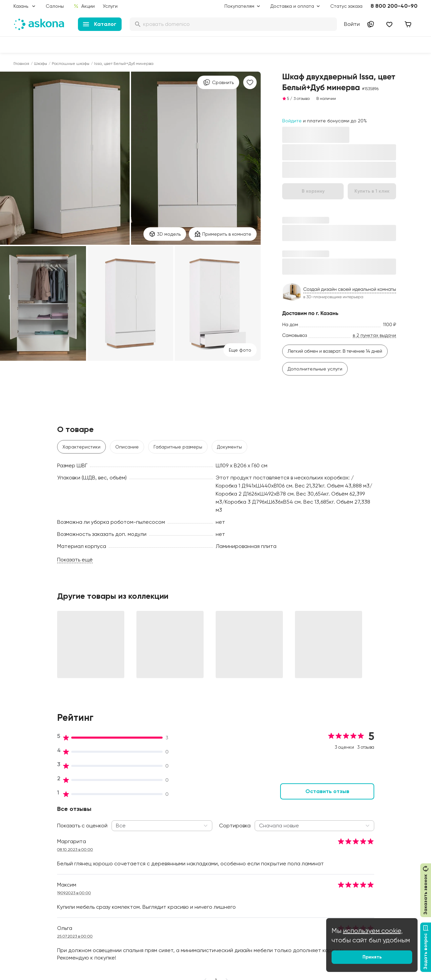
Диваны (22, 824)
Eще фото (240, 350)
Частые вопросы (116, 890)
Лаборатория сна (118, 852)
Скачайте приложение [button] (108, 949)
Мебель (22, 871)
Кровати (23, 815)
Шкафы (40, 64)
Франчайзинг (363, 852)
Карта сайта (195, 925)
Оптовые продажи (369, 815)
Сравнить (218, 82)
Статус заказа (346, 6)
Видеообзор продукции (124, 871)
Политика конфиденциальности (205, 865)
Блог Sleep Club (282, 805)
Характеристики (81, 447)
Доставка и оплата (203, 815)
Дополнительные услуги (315, 369)
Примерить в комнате (223, 234)
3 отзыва (302, 99)
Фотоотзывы (27, 880)
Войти (352, 24)
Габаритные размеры (178, 447)
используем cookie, (373, 931)
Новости (107, 880)
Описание (127, 447)
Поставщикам (363, 843)
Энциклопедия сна (285, 847)
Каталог (100, 24)
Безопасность (197, 915)
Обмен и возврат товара (209, 897)
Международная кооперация (381, 880)
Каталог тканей (199, 843)
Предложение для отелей (377, 862)
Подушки (23, 843)
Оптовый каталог (368, 871)
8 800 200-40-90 (394, 6)
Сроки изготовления (204, 906)
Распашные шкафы (71, 64)
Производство (113, 843)
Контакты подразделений (377, 805)
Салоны (55, 6)
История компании (118, 824)
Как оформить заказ (203, 852)
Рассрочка (193, 887)
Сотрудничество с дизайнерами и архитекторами (369, 897)
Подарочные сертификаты (211, 824)
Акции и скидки (198, 805)
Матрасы (24, 805)
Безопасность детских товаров (290, 834)
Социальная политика (122, 815)
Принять (372, 957)
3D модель (165, 234)
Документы (229, 447)
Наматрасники (30, 833)
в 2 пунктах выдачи (374, 335)
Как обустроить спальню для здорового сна (297, 818)
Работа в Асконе (116, 833)
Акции (84, 6)
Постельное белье (35, 862)
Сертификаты (113, 862)
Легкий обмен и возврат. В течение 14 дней (335, 351)
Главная (21, 64)
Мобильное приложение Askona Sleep (291, 860)
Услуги (110, 6)
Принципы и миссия (119, 805)
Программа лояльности (208, 833)
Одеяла (22, 852)
